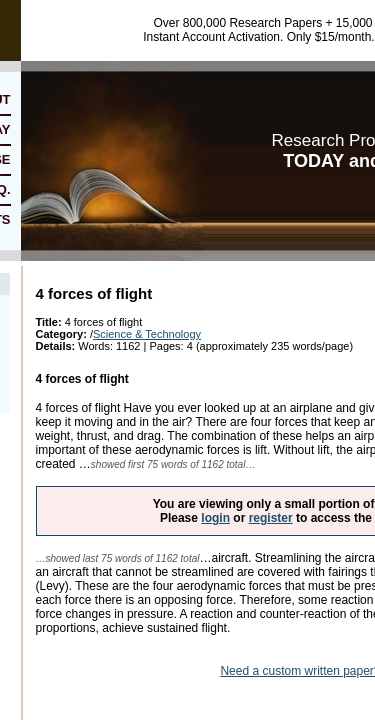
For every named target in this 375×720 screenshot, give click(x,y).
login (215, 518)
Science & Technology (147, 334)
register (271, 518)
